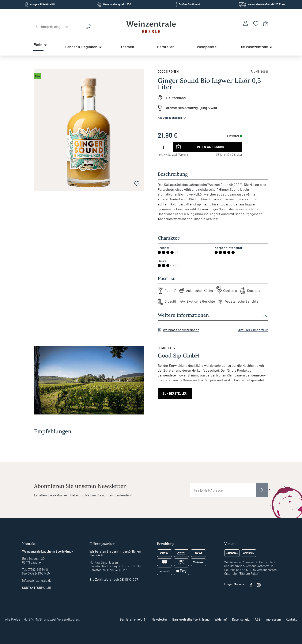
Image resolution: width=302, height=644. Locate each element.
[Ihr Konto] (246, 23)
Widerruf (221, 619)
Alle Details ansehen (172, 118)
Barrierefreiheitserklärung (191, 619)
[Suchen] (88, 27)
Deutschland (176, 98)
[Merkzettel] (256, 23)
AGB (258, 619)
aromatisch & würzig (182, 108)
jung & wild (209, 108)
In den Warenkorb (210, 147)
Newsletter (159, 619)
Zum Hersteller (175, 393)
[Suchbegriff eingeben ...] (60, 27)
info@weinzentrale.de (37, 580)
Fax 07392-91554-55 (36, 573)
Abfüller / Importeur (253, 330)
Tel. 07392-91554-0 (35, 569)
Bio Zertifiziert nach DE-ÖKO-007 (114, 579)
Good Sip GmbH (168, 71)
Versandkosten (68, 619)
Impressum (273, 619)
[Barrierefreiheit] (133, 619)
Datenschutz (241, 619)
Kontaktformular (37, 588)
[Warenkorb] (266, 23)
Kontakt (291, 619)
